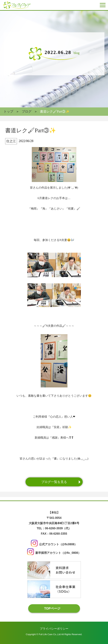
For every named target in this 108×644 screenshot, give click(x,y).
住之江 (11, 141)
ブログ (27, 112)
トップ (8, 112)
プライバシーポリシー (54, 629)
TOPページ (52, 608)
